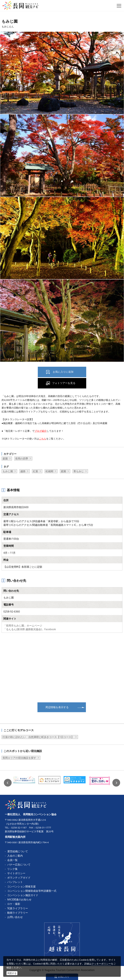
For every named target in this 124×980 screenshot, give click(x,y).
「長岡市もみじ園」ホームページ (23, 626)
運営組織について (18, 851)
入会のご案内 (15, 856)
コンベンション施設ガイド (23, 895)
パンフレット (15, 882)
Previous (8, 783)
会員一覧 (12, 860)
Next (116, 783)
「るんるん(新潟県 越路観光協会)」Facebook (30, 629)
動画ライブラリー (18, 913)
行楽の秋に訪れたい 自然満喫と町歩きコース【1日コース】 (38, 737)
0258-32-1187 (19, 827)
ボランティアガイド (19, 878)
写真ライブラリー (18, 908)
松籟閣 (49, 471)
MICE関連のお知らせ (19, 899)
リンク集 (12, 869)
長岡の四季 (22, 459)
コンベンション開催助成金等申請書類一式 (32, 891)
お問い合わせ (15, 917)
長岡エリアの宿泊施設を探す (19, 758)
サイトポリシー (16, 873)
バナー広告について (19, 865)
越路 (23, 471)
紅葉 (36, 471)
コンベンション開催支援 (21, 886)
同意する (12, 973)
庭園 (5, 459)
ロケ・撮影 (14, 904)
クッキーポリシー (101, 964)
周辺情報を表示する (57, 707)
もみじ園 (8, 471)
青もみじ (79, 471)
